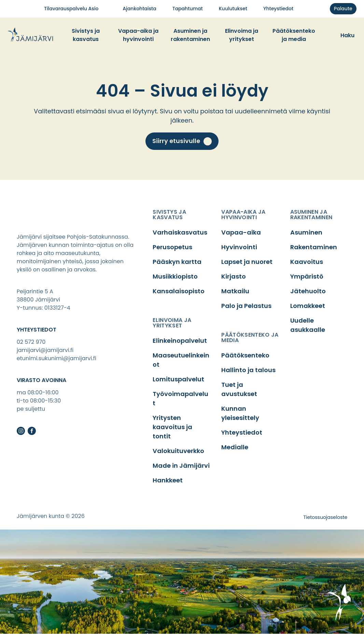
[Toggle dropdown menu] (110, 35)
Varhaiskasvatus (180, 232)
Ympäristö (307, 276)
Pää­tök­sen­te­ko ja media (294, 35)
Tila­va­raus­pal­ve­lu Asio (71, 9)
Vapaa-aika (241, 232)
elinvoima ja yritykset (172, 323)
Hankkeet (168, 480)
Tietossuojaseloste (326, 517)
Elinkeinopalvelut (180, 341)
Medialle (235, 447)
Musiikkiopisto (175, 276)
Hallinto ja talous (248, 370)
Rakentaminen (314, 247)
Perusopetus (172, 247)
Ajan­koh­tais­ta (139, 9)
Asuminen (306, 232)
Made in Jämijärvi (181, 466)
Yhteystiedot (242, 432)
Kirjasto (234, 276)
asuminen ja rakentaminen (311, 215)
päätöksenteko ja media (250, 337)
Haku (347, 35)
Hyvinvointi (239, 247)
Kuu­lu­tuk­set (233, 9)
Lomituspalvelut (178, 379)
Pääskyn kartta (177, 262)
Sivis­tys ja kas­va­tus (86, 35)
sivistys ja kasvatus (169, 215)
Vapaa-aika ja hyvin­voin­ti (138, 35)
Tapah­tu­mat (188, 9)
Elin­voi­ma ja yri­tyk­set (242, 35)
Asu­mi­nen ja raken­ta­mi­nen (190, 35)
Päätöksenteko (245, 355)
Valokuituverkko (178, 451)
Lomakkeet (308, 306)
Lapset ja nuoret (247, 262)
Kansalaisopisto (179, 291)
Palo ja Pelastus (246, 306)
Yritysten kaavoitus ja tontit (172, 427)
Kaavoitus (307, 262)
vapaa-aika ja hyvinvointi (243, 215)
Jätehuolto (308, 291)
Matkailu (235, 291)
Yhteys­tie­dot (278, 9)
